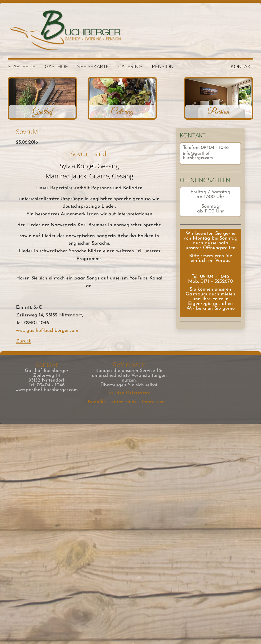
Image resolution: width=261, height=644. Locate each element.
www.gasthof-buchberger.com (47, 331)
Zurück (24, 341)
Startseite (21, 66)
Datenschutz (123, 402)
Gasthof (56, 66)
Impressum (153, 402)
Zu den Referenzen (129, 393)
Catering (130, 66)
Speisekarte (93, 66)
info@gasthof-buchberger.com (198, 156)
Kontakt (242, 66)
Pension (163, 66)
